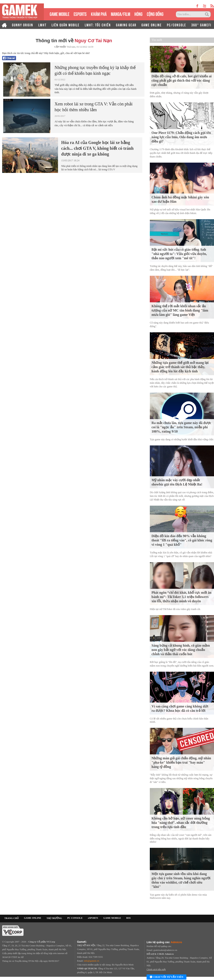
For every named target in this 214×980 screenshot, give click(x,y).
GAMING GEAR (126, 25)
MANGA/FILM (120, 14)
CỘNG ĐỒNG (155, 14)
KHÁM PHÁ (99, 14)
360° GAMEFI (201, 25)
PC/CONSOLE (177, 25)
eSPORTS (80, 14)
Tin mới (157, 40)
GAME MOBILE (59, 14)
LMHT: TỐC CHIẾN (98, 25)
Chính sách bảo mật (156, 969)
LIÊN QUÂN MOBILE (66, 25)
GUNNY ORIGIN (23, 25)
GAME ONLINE (152, 25)
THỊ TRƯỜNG (54, 918)
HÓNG (138, 14)
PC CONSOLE (75, 918)
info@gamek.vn (91, 961)
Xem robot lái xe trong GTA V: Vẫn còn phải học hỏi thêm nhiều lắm (94, 107)
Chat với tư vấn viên (166, 977)
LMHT (42, 25)
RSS (128, 918)
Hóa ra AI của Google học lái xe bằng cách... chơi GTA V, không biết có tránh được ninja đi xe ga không (97, 148)
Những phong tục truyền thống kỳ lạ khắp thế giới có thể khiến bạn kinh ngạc (95, 70)
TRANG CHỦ (11, 918)
